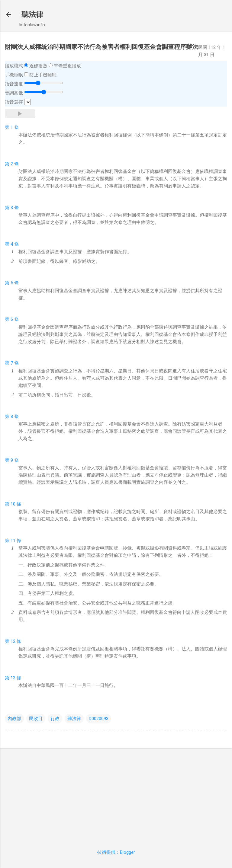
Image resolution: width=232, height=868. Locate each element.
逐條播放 (38, 66)
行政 (55, 719)
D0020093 (99, 719)
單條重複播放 (67, 66)
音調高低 (14, 93)
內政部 (14, 719)
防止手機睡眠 (43, 75)
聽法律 (32, 14)
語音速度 (14, 84)
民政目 (36, 719)
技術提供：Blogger (116, 852)
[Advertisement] (116, 795)
